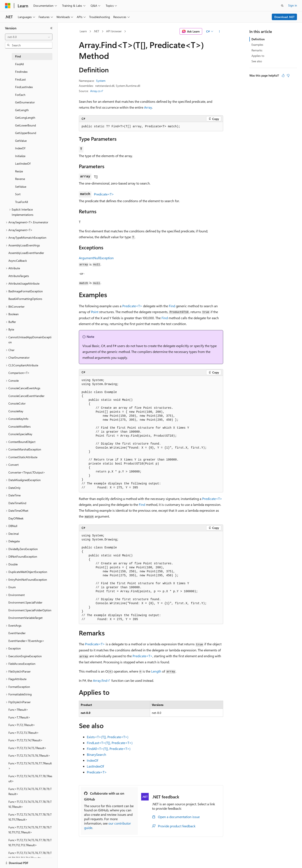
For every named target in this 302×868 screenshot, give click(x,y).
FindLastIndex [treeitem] (24, 87)
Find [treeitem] (18, 56)
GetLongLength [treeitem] (25, 118)
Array (148, 107)
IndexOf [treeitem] (20, 148)
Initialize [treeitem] (20, 156)
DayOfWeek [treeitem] (16, 518)
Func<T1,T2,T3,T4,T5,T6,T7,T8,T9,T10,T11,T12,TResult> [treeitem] (30, 830)
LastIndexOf (95, 766)
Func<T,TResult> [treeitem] (19, 717)
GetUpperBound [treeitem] (26, 133)
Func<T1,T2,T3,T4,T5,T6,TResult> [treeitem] (29, 755)
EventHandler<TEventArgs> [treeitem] (26, 641)
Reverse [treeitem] (20, 179)
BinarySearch (96, 754)
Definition (258, 39)
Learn (83, 31)
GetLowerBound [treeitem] (25, 125)
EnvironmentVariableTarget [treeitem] (25, 618)
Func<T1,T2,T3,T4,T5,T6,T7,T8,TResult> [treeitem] (30, 779)
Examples (257, 45)
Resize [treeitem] (19, 171)
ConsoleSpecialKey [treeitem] (20, 434)
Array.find (100, 680)
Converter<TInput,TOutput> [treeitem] (27, 472)
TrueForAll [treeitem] (21, 202)
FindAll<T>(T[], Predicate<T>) (109, 749)
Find (172, 306)
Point (95, 312)
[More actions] (219, 31)
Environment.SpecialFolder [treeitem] (25, 602)
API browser (114, 31)
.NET (96, 31)
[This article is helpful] (283, 75)
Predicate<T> (104, 194)
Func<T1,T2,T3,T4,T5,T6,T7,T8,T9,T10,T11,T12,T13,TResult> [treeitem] (30, 843)
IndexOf (92, 760)
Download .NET (284, 17)
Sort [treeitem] (18, 194)
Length (156, 671)
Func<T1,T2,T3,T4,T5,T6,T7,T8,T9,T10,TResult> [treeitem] (30, 804)
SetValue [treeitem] (21, 187)
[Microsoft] (8, 6)
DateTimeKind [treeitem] (17, 503)
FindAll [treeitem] (19, 64)
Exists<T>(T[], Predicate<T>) (108, 737)
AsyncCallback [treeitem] (18, 261)
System (101, 81)
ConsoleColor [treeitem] (17, 403)
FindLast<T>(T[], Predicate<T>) (110, 743)
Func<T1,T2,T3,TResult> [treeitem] (24, 733)
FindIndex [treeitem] (21, 72)
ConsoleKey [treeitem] (16, 411)
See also (257, 61)
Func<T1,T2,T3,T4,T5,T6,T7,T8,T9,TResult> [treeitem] (30, 791)
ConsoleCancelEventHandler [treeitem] (26, 396)
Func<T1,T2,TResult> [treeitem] (22, 725)
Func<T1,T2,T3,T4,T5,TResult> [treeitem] (27, 748)
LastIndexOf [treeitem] (23, 163)
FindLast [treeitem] (20, 79)
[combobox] (29, 37)
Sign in (293, 5)
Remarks (257, 50)
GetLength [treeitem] (22, 110)
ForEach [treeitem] (20, 95)
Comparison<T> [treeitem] (19, 373)
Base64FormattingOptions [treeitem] (25, 299)
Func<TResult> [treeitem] (18, 710)
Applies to (258, 56)
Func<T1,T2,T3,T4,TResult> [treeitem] (25, 740)
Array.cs (95, 91)
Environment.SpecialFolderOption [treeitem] (30, 610)
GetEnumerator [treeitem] (25, 102)
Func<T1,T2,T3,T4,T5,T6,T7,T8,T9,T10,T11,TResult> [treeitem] (30, 817)
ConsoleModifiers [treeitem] (20, 426)
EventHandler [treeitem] (17, 633)
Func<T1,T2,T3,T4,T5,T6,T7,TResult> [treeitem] (30, 766)
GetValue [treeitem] (21, 141)
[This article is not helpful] (288, 75)
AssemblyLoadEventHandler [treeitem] (26, 253)
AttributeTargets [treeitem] (19, 276)
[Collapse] (51, 28)
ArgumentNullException (96, 258)
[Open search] (282, 6)
